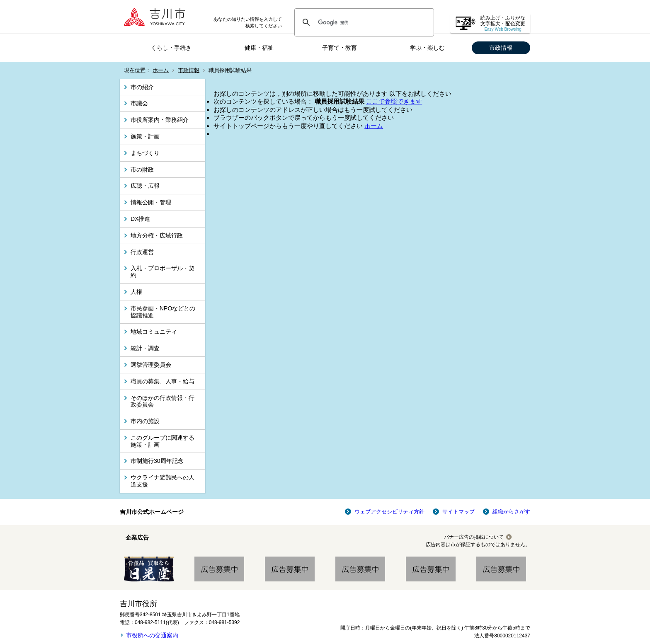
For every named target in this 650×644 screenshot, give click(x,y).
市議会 (139, 103)
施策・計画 (145, 136)
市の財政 (142, 169)
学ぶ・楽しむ (427, 48)
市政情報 (501, 48)
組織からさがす (511, 512)
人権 (136, 292)
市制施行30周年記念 (157, 461)
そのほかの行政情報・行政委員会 (162, 401)
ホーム (161, 70)
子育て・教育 (340, 48)
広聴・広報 (145, 186)
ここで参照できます (394, 101)
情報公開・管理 (151, 202)
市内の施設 (145, 421)
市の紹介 (142, 87)
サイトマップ (458, 512)
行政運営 (142, 252)
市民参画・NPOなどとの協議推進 (163, 312)
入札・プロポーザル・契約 (162, 272)
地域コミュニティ (154, 332)
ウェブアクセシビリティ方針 (389, 512)
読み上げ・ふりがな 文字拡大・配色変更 (503, 23)
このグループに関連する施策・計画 (162, 441)
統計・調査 (145, 348)
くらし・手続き (171, 48)
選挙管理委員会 (151, 365)
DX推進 (140, 219)
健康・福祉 (259, 48)
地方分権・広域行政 (157, 235)
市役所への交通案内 (152, 635)
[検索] (363, 22)
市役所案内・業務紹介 (160, 120)
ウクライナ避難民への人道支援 (162, 481)
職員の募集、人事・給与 (162, 381)
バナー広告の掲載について (474, 537)
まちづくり (145, 153)
